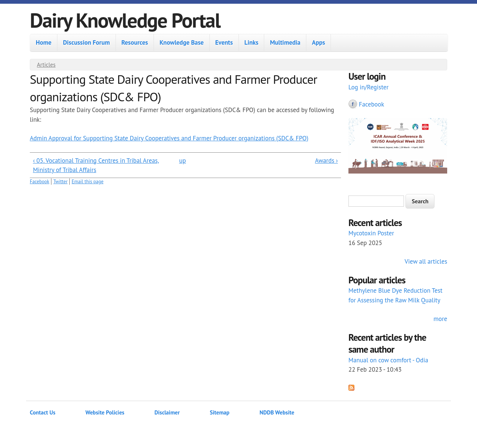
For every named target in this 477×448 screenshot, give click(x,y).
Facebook (40, 182)
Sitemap (220, 412)
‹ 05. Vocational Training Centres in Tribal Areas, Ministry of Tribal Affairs (96, 165)
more (440, 319)
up (183, 161)
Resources (135, 42)
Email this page (87, 182)
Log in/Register (369, 87)
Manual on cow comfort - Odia (388, 360)
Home (44, 42)
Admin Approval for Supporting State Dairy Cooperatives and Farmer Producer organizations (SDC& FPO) (169, 138)
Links (252, 42)
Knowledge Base (181, 42)
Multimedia (285, 42)
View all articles (426, 261)
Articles (46, 64)
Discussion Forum (86, 42)
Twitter (60, 182)
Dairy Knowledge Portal (125, 20)
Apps (318, 42)
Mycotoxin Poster (371, 233)
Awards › (326, 161)
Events (224, 42)
